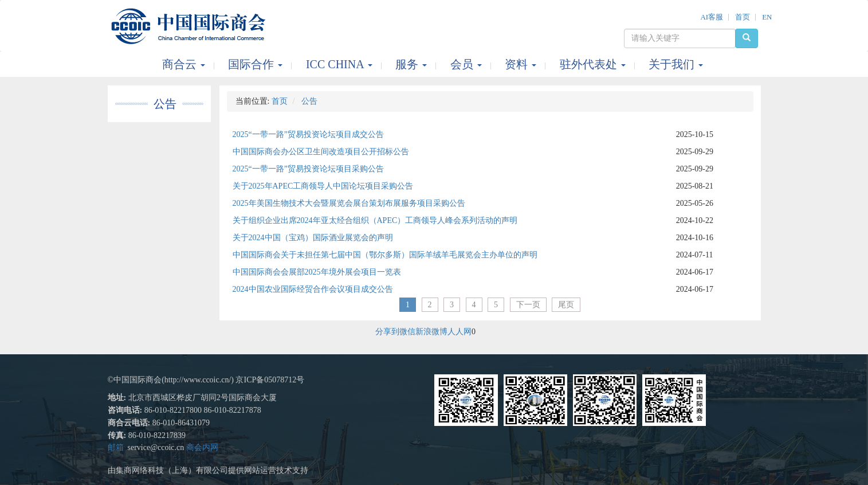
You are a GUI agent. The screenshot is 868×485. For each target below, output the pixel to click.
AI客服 (712, 17)
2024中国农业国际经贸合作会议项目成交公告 (313, 289)
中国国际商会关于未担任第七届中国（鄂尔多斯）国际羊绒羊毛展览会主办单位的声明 (385, 255)
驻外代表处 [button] (594, 64)
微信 (407, 332)
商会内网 (202, 447)
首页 (743, 17)
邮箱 (116, 447)
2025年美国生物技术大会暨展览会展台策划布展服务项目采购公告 (349, 203)
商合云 (185, 64)
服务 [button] (413, 64)
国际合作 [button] (257, 64)
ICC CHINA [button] (341, 64)
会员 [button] (468, 64)
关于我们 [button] (676, 64)
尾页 (566, 305)
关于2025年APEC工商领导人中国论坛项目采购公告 (323, 186)
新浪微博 (431, 332)
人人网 (459, 332)
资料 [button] (522, 64)
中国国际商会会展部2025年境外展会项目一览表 (317, 272)
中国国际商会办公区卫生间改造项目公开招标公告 (321, 152)
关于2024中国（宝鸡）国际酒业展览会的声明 (313, 238)
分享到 (387, 332)
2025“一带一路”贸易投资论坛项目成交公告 (308, 134)
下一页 (528, 305)
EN (767, 17)
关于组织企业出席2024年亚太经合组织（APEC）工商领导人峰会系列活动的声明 (375, 220)
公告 (165, 104)
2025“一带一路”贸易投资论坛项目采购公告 (308, 169)
